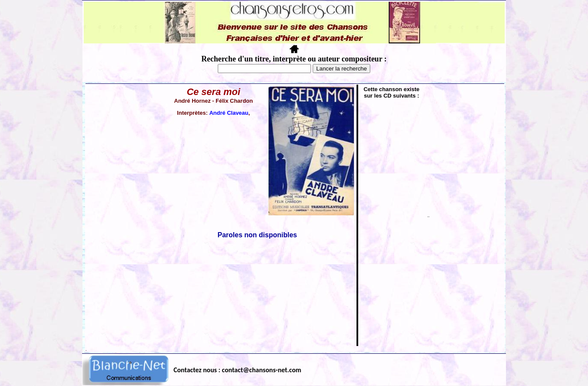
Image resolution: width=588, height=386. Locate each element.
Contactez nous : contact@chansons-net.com (237, 370)
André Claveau (229, 113)
